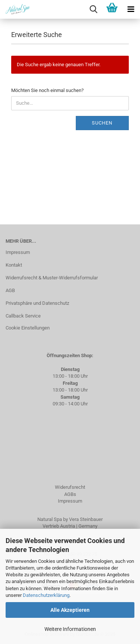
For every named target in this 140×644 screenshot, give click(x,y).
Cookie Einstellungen (28, 328)
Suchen (102, 123)
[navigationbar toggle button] (131, 9)
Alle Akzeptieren (70, 610)
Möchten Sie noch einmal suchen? (47, 90)
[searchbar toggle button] (93, 9)
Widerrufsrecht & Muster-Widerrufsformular (52, 278)
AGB (10, 290)
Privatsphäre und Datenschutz (37, 303)
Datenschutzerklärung (46, 595)
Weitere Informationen (70, 629)
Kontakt (14, 265)
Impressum (18, 252)
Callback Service (23, 316)
